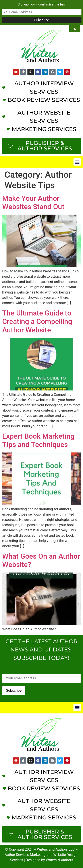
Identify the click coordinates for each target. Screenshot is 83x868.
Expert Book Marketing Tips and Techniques (38, 440)
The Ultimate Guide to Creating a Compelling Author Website (37, 322)
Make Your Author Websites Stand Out (33, 202)
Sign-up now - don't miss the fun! (42, 4)
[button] (77, 162)
